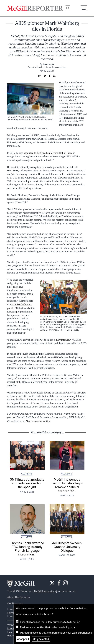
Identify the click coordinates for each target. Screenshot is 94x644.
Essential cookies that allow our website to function (50, 622)
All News (27, 474)
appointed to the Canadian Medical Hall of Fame (48, 153)
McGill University (44, 591)
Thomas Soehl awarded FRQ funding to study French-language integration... (27, 549)
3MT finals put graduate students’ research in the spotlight (27, 483)
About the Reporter (19, 597)
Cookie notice (15, 603)
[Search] (75, 8)
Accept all (23, 639)
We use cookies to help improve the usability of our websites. (51, 608)
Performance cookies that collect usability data (47, 627)
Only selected (41, 639)
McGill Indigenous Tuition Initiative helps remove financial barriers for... (67, 485)
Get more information (38, 421)
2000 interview (63, 340)
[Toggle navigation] (84, 8)
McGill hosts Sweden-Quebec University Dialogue (67, 547)
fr (68, 8)
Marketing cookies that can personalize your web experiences (56, 633)
